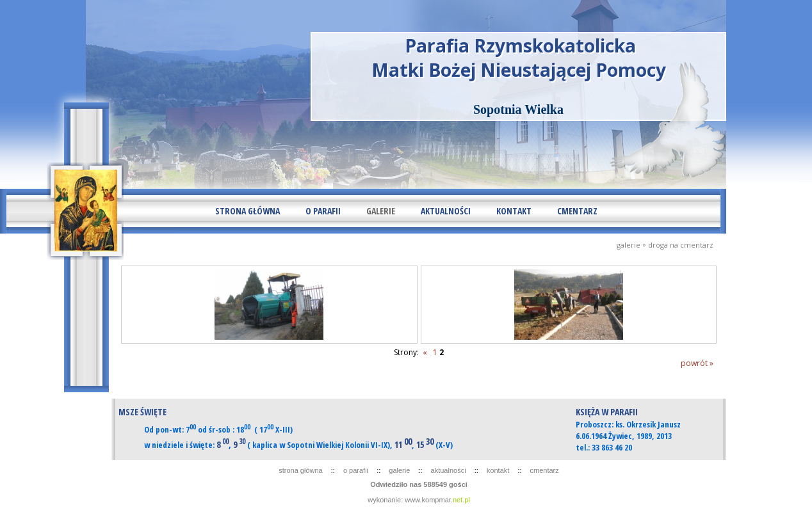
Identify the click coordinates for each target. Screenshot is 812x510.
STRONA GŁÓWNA (248, 211)
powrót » (697, 363)
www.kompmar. (437, 500)
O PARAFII (323, 211)
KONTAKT (514, 211)
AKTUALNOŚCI (446, 211)
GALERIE (381, 211)
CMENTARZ (577, 211)
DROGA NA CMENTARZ (681, 245)
